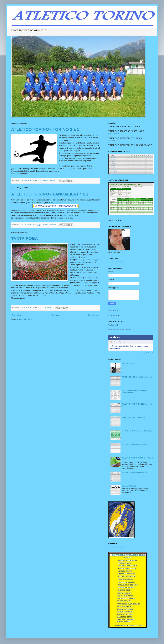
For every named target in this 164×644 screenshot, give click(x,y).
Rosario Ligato (113, 311)
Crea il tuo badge (114, 315)
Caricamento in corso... (117, 262)
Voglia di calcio (113, 325)
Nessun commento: (50, 180)
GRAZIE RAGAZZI (129, 486)
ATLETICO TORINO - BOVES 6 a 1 (135, 472)
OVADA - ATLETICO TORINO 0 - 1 (135, 417)
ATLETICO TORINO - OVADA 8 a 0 (135, 444)
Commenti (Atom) (25, 319)
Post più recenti (18, 315)
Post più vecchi (94, 315)
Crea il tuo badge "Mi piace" (144, 353)
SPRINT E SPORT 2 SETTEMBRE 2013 (137, 431)
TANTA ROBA (25, 238)
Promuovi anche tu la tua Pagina (119, 330)
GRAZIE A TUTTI (128, 364)
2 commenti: (48, 308)
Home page (56, 315)
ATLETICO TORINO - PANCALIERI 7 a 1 (50, 194)
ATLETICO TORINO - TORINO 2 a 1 (45, 129)
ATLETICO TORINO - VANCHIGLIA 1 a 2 (137, 377)
